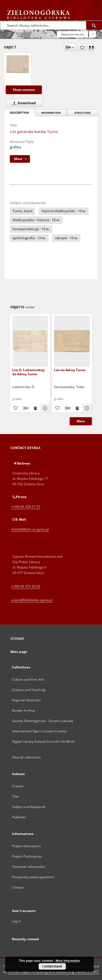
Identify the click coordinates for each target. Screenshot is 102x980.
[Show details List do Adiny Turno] (86, 408)
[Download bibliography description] (25, 408)
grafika (15, 147)
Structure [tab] (82, 113)
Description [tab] (19, 113)
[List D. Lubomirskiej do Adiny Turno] (30, 341)
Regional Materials (26, 700)
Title (15, 796)
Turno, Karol (22, 211)
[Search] (94, 25)
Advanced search (72, 34)
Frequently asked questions (33, 877)
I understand (52, 966)
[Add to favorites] (82, 47)
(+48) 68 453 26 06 (26, 586)
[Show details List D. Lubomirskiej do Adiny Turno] (44, 408)
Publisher (19, 817)
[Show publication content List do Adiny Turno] (77, 408)
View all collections (26, 757)
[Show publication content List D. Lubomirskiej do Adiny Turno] (35, 408)
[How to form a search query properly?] (92, 34)
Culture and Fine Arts (28, 679)
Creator (18, 786)
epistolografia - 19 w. (29, 238)
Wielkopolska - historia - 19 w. (36, 220)
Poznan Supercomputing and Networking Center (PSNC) (53, 972)
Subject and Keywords (29, 807)
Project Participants (27, 856)
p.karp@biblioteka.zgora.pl (32, 600)
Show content (24, 90)
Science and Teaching (29, 690)
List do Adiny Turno (70, 370)
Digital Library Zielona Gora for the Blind (43, 741)
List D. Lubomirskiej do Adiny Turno (28, 372)
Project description (26, 846)
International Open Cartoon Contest (39, 731)
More (81, 421)
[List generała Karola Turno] (18, 64)
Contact (18, 887)
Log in (17, 921)
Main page (19, 652)
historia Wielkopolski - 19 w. (64, 211)
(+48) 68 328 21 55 (26, 507)
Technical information (29, 867)
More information (68, 961)
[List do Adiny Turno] (72, 341)
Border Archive (24, 710)
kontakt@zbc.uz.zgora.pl (30, 529)
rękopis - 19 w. (66, 238)
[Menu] (96, 4)
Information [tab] (51, 113)
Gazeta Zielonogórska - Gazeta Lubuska (43, 721)
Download (23, 103)
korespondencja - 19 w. (31, 229)
